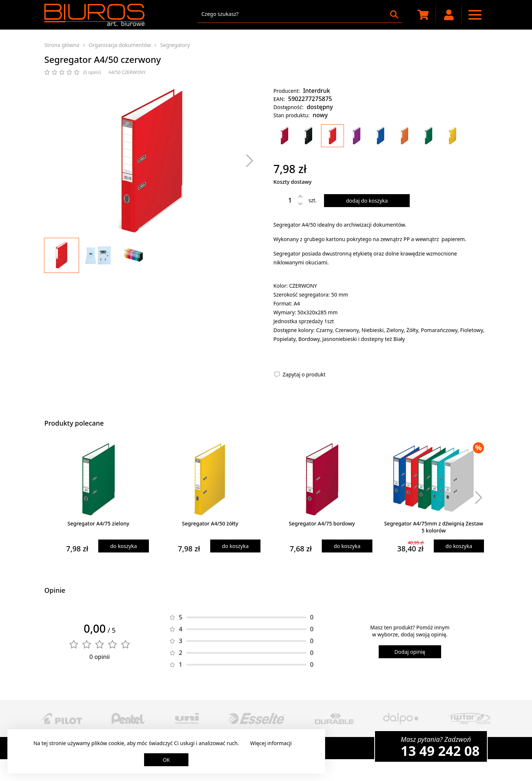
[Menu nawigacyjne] (475, 15)
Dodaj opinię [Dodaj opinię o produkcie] (410, 652)
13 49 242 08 (440, 751)
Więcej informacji (271, 743)
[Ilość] (284, 200)
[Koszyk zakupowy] (423, 15)
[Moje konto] (449, 15)
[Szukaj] (394, 14)
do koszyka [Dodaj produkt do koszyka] (123, 546)
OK (166, 760)
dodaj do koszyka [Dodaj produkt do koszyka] (367, 201)
